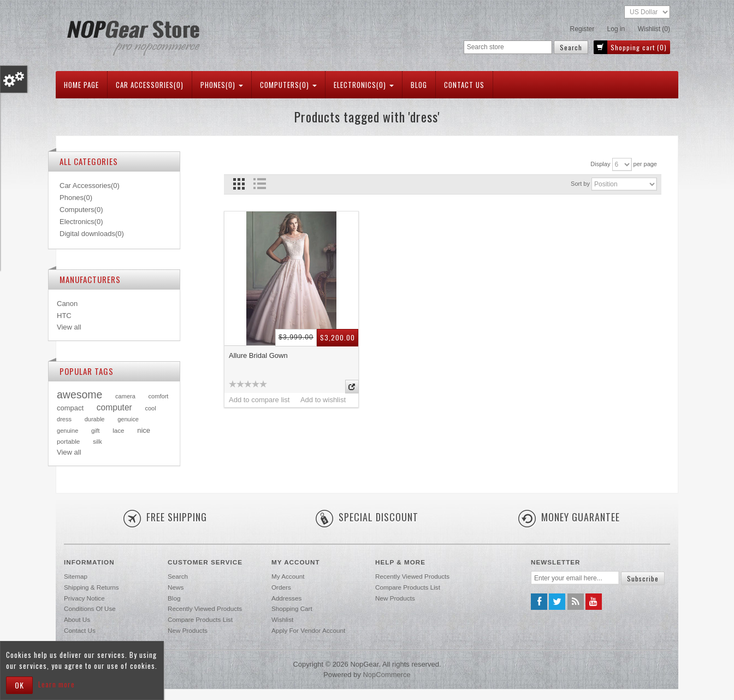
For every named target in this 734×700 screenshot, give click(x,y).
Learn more (57, 684)
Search (178, 576)
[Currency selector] (647, 12)
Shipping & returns (91, 587)
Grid (239, 184)
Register (582, 29)
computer (114, 407)
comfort (159, 396)
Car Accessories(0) (150, 85)
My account (288, 576)
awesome (79, 395)
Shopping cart (292, 608)
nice (144, 430)
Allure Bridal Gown (258, 355)
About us (77, 619)
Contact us (464, 85)
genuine (67, 431)
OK (19, 685)
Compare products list (200, 619)
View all (69, 327)
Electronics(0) (364, 85)
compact (70, 408)
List (259, 184)
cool (150, 408)
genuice (128, 419)
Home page (81, 85)
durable (95, 419)
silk (97, 441)
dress (64, 419)
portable (68, 441)
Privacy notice (84, 598)
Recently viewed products (205, 608)
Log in (616, 29)
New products (188, 630)
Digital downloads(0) (92, 234)
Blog (419, 85)
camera (125, 396)
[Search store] (508, 47)
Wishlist (282, 619)
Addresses (286, 598)
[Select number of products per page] (622, 164)
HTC (64, 316)
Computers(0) (288, 85)
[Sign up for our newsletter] (575, 578)
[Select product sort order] (624, 184)
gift (96, 430)
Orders (281, 587)
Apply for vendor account (308, 630)
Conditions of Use (90, 608)
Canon (67, 304)
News (176, 587)
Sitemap (76, 576)
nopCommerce (386, 675)
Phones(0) (222, 85)
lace (118, 430)
